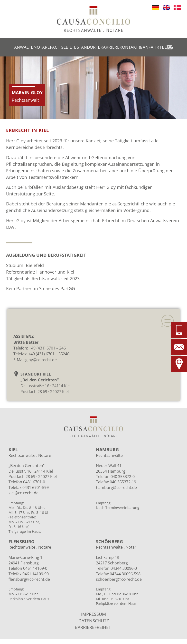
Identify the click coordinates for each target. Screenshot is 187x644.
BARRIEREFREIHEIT (93, 627)
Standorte (88, 47)
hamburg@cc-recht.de (116, 488)
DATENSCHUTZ (94, 621)
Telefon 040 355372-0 (115, 477)
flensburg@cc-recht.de (29, 579)
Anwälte (24, 47)
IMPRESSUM (93, 614)
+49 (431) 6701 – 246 (47, 348)
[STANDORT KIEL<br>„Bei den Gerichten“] (16, 374)
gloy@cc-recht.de (41, 360)
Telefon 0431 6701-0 (27, 482)
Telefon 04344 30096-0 (116, 568)
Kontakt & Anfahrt (140, 47)
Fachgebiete (63, 47)
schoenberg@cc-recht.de (119, 579)
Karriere (110, 47)
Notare (42, 47)
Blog (167, 47)
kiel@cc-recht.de (23, 493)
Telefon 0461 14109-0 (28, 568)
